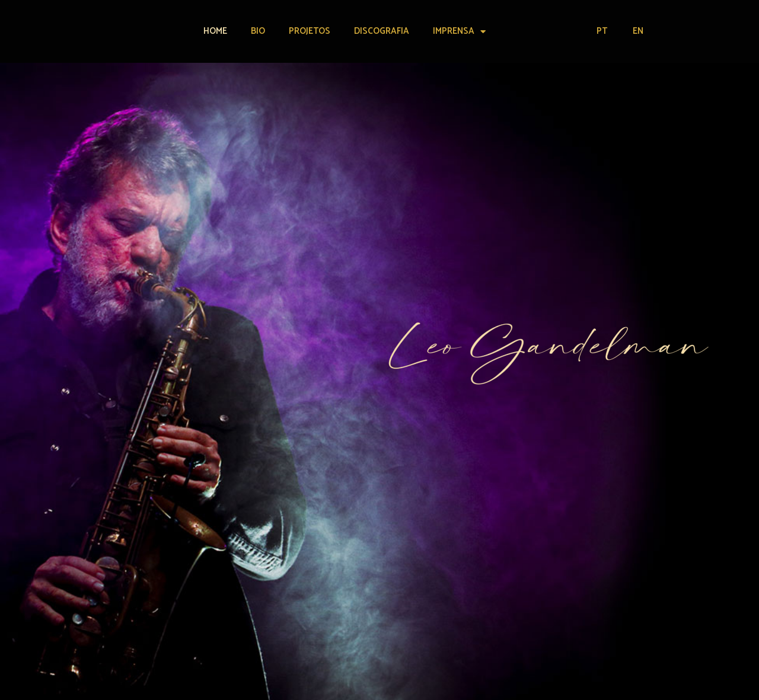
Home (215, 31)
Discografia (382, 31)
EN (638, 31)
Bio (258, 31)
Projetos (310, 31)
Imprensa (459, 32)
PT (602, 31)
